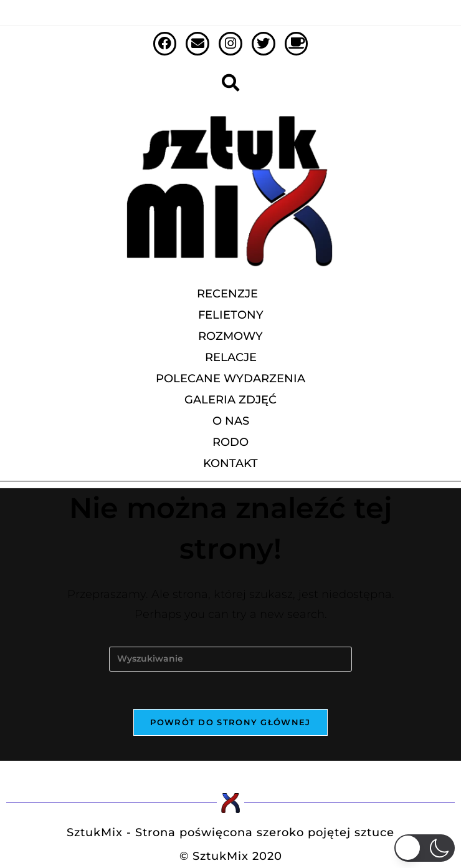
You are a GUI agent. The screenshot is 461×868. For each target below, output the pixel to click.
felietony (231, 315)
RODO (230, 442)
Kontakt (230, 463)
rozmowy (230, 336)
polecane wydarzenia (230, 379)
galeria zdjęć (230, 400)
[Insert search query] (230, 659)
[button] (425, 848)
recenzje (230, 294)
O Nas (231, 421)
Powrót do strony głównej (230, 722)
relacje (231, 357)
